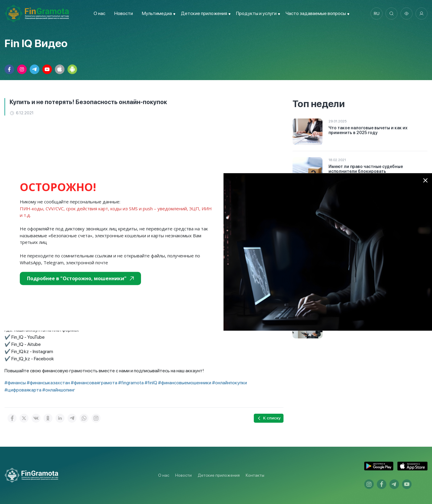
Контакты (255, 475)
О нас (99, 13)
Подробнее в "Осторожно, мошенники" (80, 278)
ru (377, 13)
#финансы (15, 383)
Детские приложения (219, 475)
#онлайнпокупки (229, 383)
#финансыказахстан (48, 383)
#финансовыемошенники (185, 383)
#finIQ (151, 383)
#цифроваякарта (23, 390)
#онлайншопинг (59, 390)
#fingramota (131, 383)
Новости (124, 13)
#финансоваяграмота (94, 383)
